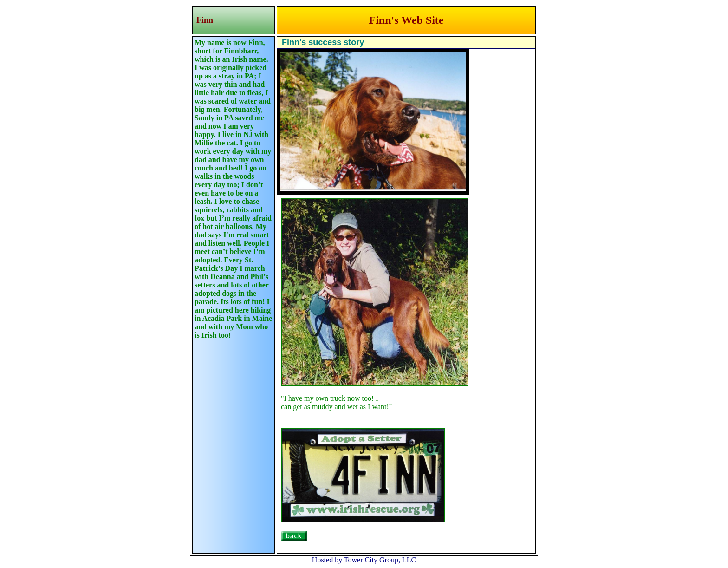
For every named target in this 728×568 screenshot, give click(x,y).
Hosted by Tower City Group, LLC (364, 560)
